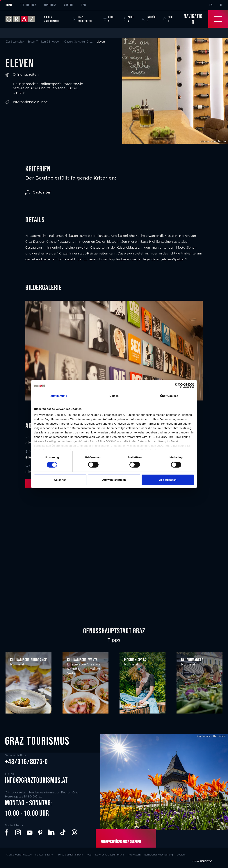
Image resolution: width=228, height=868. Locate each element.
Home (9, 5)
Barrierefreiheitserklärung (163, 854)
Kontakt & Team (44, 854)
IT (221, 5)
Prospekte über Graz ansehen (120, 841)
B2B (83, 5)
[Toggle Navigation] (203, 19)
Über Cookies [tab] (169, 396)
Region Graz (28, 5)
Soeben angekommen (52, 19)
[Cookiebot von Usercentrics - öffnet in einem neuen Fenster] (178, 385)
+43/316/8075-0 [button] (26, 762)
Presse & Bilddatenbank (71, 854)
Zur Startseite (15, 42)
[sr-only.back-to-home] (23, 19)
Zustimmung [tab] (59, 396)
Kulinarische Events (82, 660)
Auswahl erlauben (114, 480)
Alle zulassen (168, 480)
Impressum (138, 854)
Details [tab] (114, 396)
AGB (91, 854)
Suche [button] (168, 19)
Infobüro (149, 19)
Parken (128, 19)
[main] (114, 317)
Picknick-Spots (135, 660)
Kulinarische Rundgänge (28, 660)
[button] (7, 833)
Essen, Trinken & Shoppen (44, 42)
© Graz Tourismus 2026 (18, 854)
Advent (69, 5)
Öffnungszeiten (26, 75)
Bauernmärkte (192, 660)
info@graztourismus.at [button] (36, 780)
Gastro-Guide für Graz (78, 42)
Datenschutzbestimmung (112, 854)
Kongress (50, 5)
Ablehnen (60, 480)
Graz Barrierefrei (82, 19)
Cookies (186, 854)
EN (211, 5)
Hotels (109, 19)
